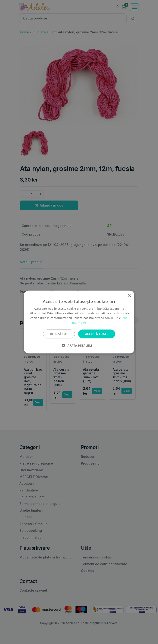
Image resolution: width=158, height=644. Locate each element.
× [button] (129, 296)
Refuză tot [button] (59, 334)
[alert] (79, 322)
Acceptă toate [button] (97, 334)
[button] (79, 345)
